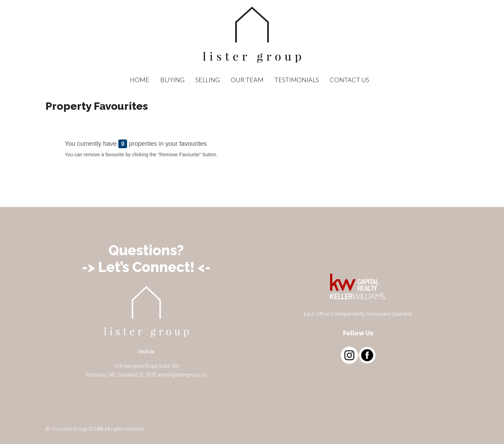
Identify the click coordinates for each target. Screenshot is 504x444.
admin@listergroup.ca (182, 375)
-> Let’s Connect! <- (146, 267)
